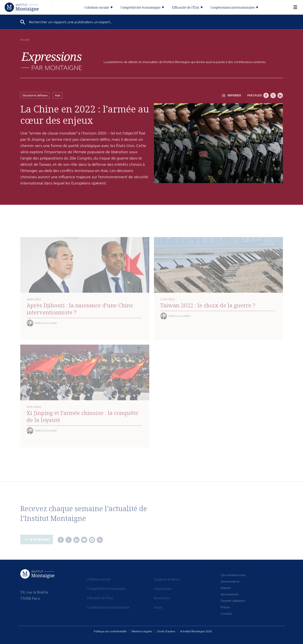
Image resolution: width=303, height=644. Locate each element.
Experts (226, 588)
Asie (58, 95)
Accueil (25, 40)
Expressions (163, 589)
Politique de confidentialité (110, 631)
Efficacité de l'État (100, 599)
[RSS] (100, 540)
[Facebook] (266, 95)
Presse (225, 607)
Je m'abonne (39, 541)
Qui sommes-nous (233, 575)
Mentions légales (142, 631)
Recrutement (230, 594)
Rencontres (162, 598)
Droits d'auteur (166, 631)
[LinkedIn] (280, 95)
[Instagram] (92, 540)
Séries (158, 608)
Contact (226, 614)
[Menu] (293, 7)
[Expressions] (51, 61)
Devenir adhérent (233, 601)
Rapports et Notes (167, 580)
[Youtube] (84, 540)
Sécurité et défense (35, 95)
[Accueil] (22, 7)
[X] (273, 95)
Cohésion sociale (99, 581)
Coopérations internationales (108, 609)
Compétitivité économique (106, 590)
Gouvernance (230, 581)
